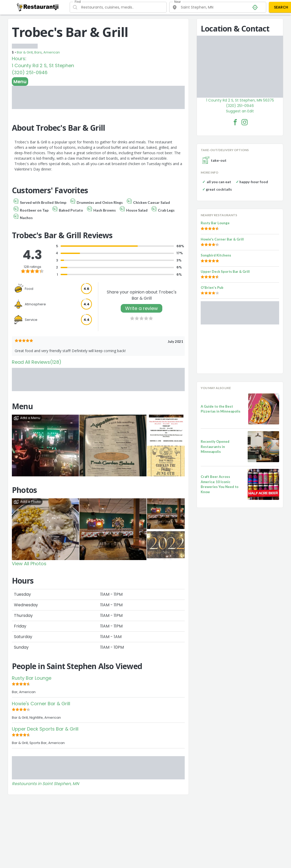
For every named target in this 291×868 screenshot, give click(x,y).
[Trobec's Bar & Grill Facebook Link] (235, 122)
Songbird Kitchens (216, 255)
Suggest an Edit (240, 111)
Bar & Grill (25, 52)
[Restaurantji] (38, 7)
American (52, 52)
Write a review (142, 308)
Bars (38, 52)
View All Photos (29, 564)
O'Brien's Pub (212, 288)
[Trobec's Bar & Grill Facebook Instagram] (245, 122)
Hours (19, 59)
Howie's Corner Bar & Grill (41, 704)
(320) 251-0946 (30, 72)
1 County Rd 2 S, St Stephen (43, 65)
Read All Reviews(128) (37, 362)
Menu (20, 82)
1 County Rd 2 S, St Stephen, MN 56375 (240, 100)
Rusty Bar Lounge (32, 678)
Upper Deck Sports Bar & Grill (45, 729)
